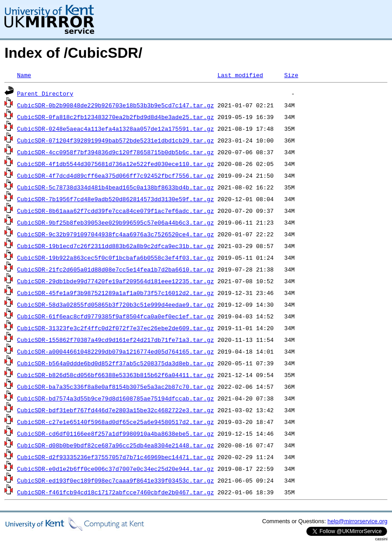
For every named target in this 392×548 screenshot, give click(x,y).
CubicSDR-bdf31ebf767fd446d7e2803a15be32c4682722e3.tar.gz (116, 410)
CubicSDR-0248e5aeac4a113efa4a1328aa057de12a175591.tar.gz (116, 129)
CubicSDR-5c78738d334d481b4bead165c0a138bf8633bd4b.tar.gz (116, 187)
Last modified (240, 75)
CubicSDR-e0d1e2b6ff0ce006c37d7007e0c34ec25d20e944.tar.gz (116, 469)
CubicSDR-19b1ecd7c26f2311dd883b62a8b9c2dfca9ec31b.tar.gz (116, 246)
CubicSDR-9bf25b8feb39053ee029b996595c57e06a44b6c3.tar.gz (116, 222)
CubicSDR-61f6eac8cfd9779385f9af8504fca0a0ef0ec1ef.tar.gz (116, 316)
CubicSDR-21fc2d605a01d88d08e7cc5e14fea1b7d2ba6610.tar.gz (116, 269)
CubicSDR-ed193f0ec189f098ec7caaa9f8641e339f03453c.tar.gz (116, 480)
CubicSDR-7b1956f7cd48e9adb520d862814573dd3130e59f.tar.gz (116, 199)
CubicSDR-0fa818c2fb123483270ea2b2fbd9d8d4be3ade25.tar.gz (116, 117)
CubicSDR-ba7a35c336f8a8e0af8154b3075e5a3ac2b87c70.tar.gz (116, 387)
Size (291, 75)
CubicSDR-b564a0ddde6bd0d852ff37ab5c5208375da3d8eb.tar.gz (116, 363)
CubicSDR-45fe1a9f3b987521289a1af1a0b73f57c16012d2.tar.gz (116, 293)
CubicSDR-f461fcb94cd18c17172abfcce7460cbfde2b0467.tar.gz (116, 492)
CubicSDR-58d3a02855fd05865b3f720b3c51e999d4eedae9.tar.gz (116, 304)
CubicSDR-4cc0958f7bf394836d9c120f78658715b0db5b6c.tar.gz (116, 152)
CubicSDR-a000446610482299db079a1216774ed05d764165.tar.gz (116, 351)
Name (24, 75)
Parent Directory (45, 93)
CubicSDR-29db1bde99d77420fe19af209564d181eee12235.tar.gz (116, 281)
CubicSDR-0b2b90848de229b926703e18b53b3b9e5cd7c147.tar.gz (116, 105)
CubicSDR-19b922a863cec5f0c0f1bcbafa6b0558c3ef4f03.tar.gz (116, 258)
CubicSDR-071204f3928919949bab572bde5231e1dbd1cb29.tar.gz (116, 140)
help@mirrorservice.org (358, 521)
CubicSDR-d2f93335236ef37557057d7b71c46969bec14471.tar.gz (116, 457)
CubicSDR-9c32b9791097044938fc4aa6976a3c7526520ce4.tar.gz (116, 234)
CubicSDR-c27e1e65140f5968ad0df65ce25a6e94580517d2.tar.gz (116, 422)
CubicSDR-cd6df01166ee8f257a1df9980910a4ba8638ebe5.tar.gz (116, 433)
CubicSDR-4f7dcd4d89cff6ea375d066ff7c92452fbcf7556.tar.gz (116, 175)
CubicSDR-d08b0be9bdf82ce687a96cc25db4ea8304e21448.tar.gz (116, 445)
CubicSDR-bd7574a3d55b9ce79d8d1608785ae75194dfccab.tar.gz (116, 398)
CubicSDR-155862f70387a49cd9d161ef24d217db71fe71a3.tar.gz (116, 340)
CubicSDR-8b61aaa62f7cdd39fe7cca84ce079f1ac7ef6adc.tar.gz (116, 211)
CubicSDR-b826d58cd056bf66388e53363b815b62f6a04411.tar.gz (116, 375)
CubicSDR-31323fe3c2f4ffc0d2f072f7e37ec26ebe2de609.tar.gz (116, 328)
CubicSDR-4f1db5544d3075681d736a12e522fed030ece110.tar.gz (116, 164)
